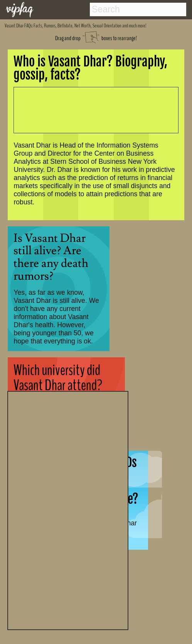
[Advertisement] (68, 510)
